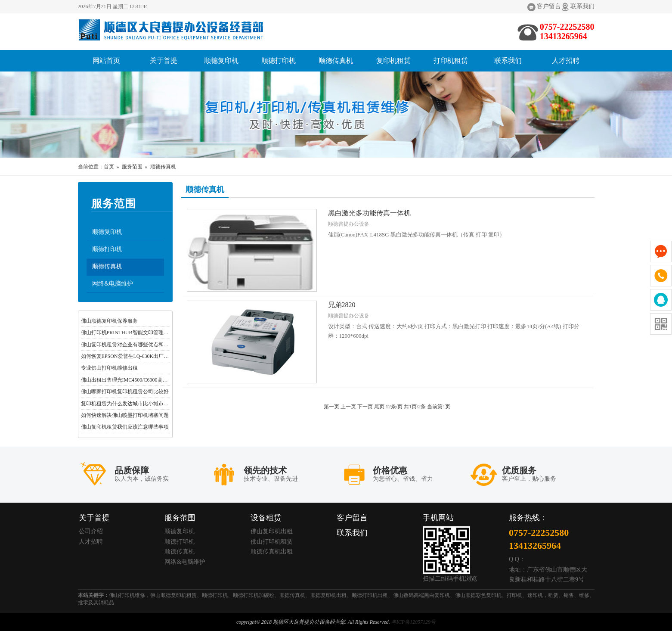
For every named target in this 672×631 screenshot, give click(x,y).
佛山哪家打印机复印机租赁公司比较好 (125, 392)
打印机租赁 (451, 61)
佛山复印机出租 (272, 531)
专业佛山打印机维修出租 (109, 368)
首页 (109, 167)
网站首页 (106, 61)
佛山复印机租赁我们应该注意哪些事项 (125, 427)
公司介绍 (91, 531)
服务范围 (132, 167)
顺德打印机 (279, 61)
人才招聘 (566, 61)
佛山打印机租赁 (272, 542)
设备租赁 (266, 518)
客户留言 (549, 6)
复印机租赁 (393, 61)
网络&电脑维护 (113, 284)
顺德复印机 (221, 61)
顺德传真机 (336, 61)
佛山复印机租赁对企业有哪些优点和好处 (127, 345)
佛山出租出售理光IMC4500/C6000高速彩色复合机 (137, 380)
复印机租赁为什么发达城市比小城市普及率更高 (135, 404)
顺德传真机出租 (272, 552)
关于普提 (164, 61)
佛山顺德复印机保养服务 (109, 321)
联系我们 (582, 6)
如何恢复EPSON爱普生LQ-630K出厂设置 (128, 356)
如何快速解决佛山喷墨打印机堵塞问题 (125, 415)
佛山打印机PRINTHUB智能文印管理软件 (127, 333)
